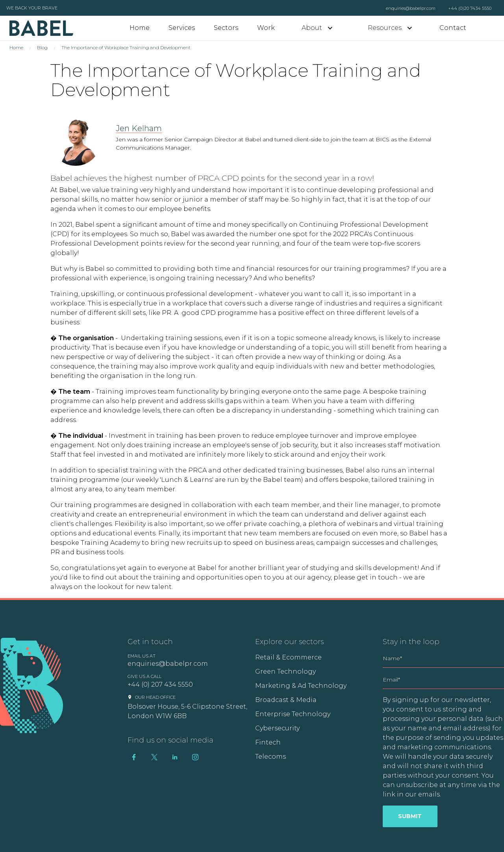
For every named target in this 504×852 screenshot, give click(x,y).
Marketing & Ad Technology (301, 686)
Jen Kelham (139, 128)
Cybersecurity (277, 728)
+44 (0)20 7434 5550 (470, 8)
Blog (42, 47)
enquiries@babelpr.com (411, 8)
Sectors (226, 28)
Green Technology (285, 671)
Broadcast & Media (286, 700)
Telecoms (271, 757)
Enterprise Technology (293, 714)
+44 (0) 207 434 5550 (160, 684)
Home (140, 28)
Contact (453, 28)
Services (182, 28)
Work (266, 28)
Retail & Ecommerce (288, 657)
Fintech (268, 742)
